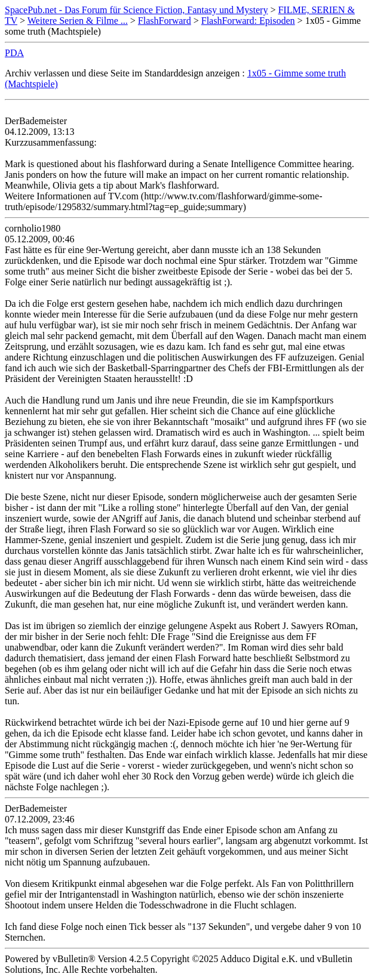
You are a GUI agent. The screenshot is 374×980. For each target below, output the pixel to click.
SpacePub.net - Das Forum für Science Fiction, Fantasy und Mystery (136, 10)
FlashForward (165, 21)
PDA (14, 53)
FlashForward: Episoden (248, 21)
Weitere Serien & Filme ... (78, 21)
